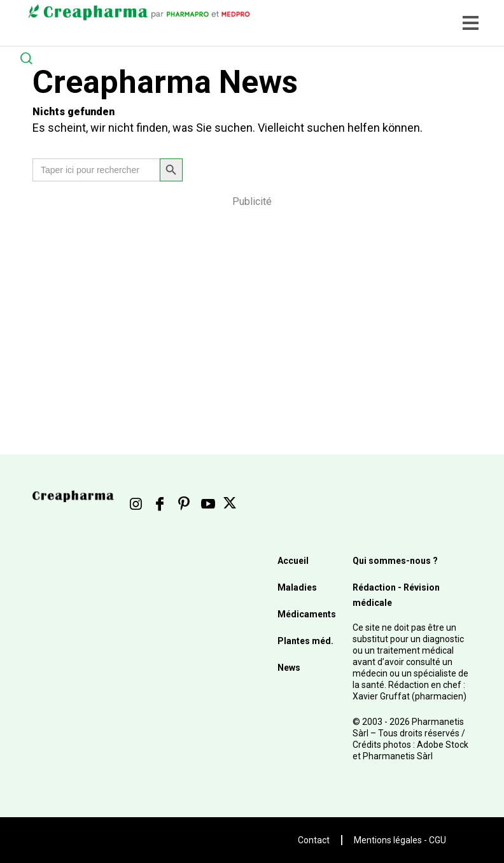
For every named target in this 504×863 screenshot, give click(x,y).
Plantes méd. (305, 641)
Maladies (297, 587)
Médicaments (307, 614)
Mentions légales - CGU (400, 840)
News (289, 668)
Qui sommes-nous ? (395, 561)
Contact (314, 840)
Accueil (293, 561)
